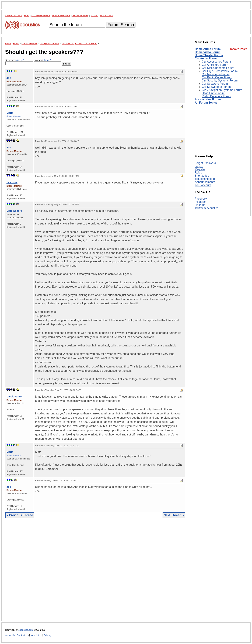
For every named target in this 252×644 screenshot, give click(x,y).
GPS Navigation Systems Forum (222, 90)
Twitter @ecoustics (207, 208)
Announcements (205, 182)
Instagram (201, 202)
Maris (10, 113)
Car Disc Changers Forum (218, 68)
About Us (10, 635)
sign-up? (20, 60)
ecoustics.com (26, 630)
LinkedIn (200, 205)
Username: (19, 62)
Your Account (203, 185)
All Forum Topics (206, 103)
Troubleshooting (205, 179)
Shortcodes (202, 176)
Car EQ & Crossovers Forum (220, 71)
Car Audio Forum (206, 58)
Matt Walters (14, 211)
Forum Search (121, 25)
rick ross (12, 182)
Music (94, 16)
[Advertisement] (95, 572)
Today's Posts (238, 49)
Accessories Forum (208, 99)
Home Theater (61, 16)
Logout (199, 166)
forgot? (47, 60)
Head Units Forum (213, 93)
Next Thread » (174, 515)
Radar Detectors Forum (216, 96)
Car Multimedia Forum (216, 74)
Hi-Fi (27, 16)
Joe (9, 78)
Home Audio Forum (208, 49)
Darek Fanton (15, 396)
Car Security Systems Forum (220, 81)
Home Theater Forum (209, 55)
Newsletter (36, 635)
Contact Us (23, 635)
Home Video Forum (208, 52)
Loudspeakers (41, 16)
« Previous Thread (20, 515)
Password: (48, 62)
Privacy (48, 635)
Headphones (80, 16)
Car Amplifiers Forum (215, 65)
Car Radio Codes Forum (217, 77)
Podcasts (107, 16)
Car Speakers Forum (215, 84)
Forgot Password (205, 163)
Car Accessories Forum (216, 62)
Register (200, 169)
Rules (198, 173)
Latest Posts (13, 16)
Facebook (201, 199)
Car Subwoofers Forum (216, 87)
